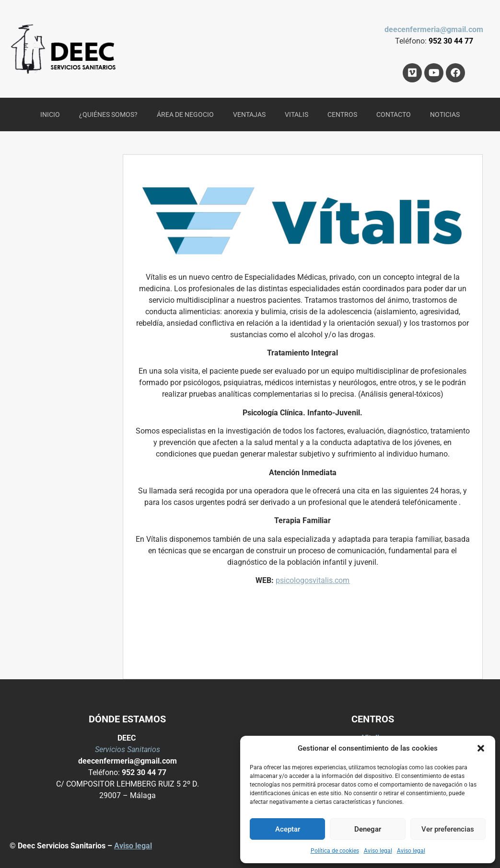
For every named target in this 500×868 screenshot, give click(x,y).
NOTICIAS (445, 114)
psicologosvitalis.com (313, 580)
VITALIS (297, 114)
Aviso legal (378, 851)
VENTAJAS (249, 114)
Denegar (368, 829)
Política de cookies (335, 851)
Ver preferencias (448, 829)
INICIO (50, 114)
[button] (481, 748)
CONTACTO (394, 114)
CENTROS (342, 114)
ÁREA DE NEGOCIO (185, 114)
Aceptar (288, 829)
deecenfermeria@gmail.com (434, 29)
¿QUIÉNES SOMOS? (108, 114)
